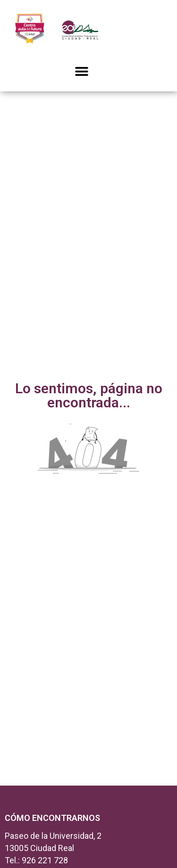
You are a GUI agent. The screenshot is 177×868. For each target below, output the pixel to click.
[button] (81, 71)
